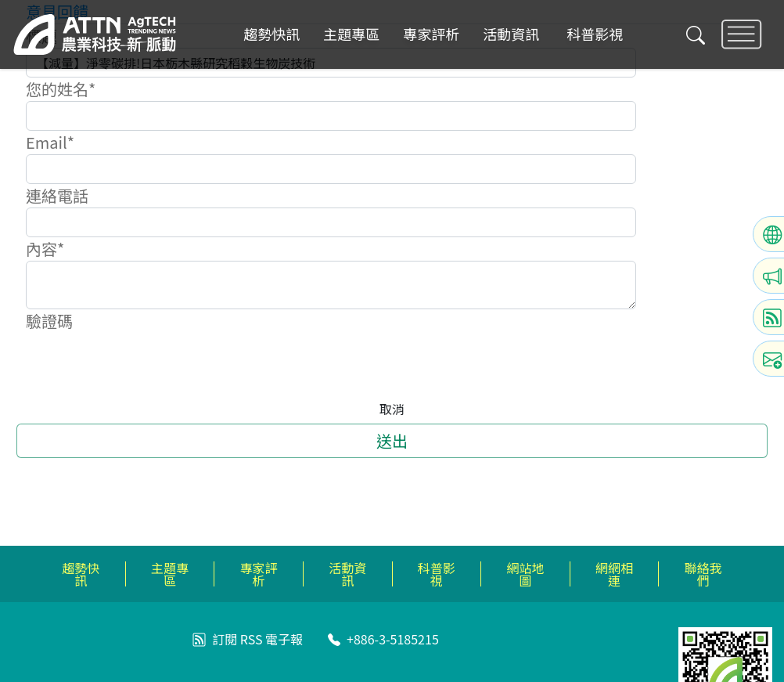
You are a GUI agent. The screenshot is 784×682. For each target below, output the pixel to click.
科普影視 (595, 34)
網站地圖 (525, 574)
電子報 (284, 639)
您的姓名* (61, 89)
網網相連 (614, 574)
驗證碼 (49, 321)
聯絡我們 (703, 574)
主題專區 (351, 34)
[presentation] (145, 363)
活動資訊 (511, 34)
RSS (252, 639)
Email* (50, 142)
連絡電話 (57, 195)
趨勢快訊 (272, 34)
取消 (392, 409)
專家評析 (431, 34)
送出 (392, 440)
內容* (45, 249)
